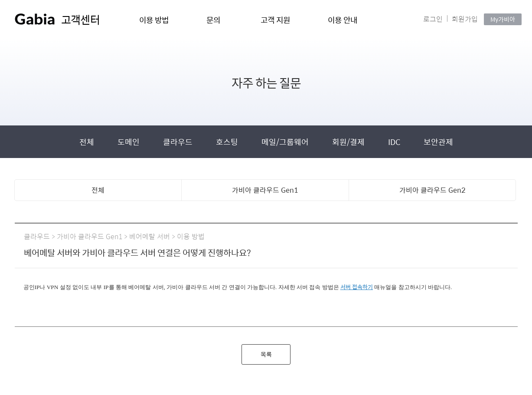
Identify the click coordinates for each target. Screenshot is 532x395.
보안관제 (438, 142)
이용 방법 (154, 20)
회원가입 (465, 19)
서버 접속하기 (357, 287)
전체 (88, 142)
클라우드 (179, 142)
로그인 (433, 19)
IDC (395, 142)
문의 (214, 20)
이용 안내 (343, 20)
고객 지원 (276, 20)
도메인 (129, 142)
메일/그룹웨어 (286, 142)
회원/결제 (349, 142)
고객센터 (80, 19)
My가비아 (503, 19)
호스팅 (228, 142)
